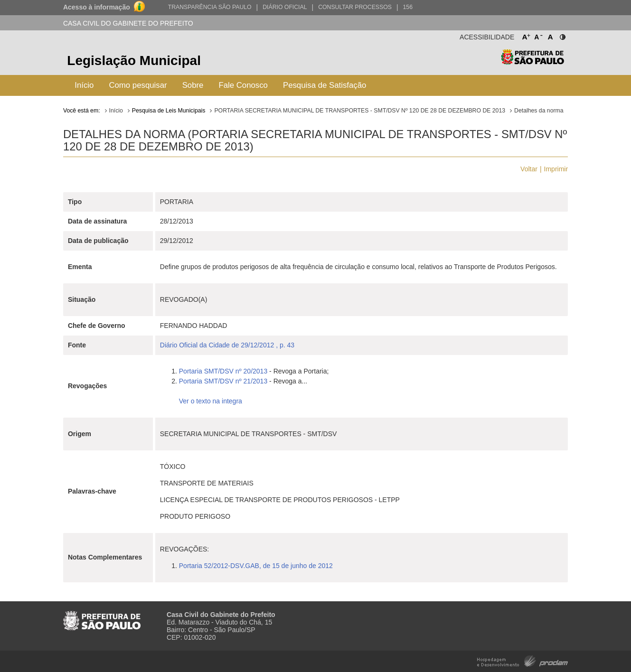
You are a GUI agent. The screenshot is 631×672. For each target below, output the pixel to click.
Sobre (193, 85)
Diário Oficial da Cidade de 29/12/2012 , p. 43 (227, 345)
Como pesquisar (138, 85)
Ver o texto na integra (211, 401)
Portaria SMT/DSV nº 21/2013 (223, 381)
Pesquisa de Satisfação (325, 85)
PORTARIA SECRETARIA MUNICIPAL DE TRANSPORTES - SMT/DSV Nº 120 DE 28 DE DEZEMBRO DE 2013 (360, 111)
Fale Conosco (243, 85)
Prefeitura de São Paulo (532, 62)
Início (84, 85)
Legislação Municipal (134, 61)
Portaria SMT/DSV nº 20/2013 (223, 371)
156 (408, 7)
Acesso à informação (97, 7)
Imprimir (556, 169)
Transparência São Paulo (210, 7)
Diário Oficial (285, 7)
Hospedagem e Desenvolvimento (523, 660)
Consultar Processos (355, 7)
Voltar (529, 169)
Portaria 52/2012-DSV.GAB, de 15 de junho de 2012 (256, 566)
